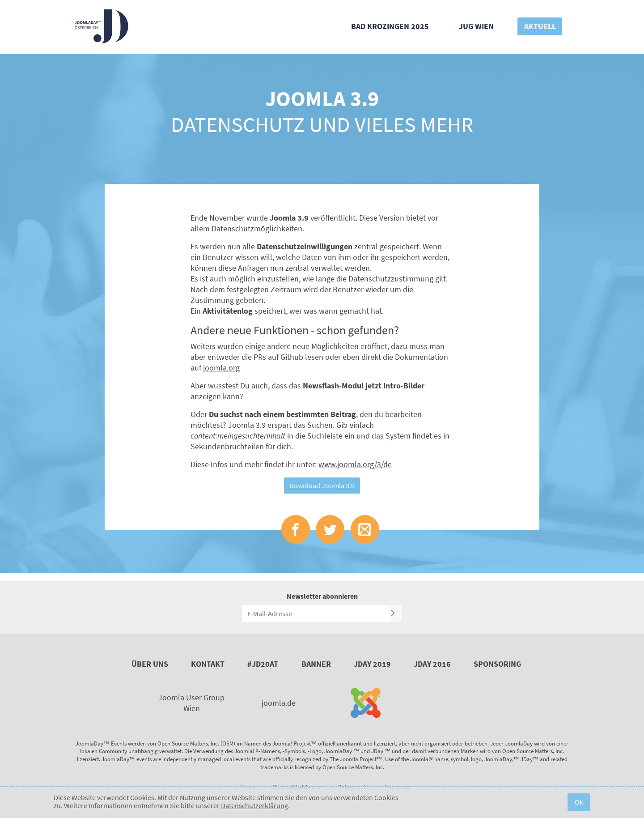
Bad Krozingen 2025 (390, 26)
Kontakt (208, 664)
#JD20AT (263, 664)
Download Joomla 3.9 (322, 486)
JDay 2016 (432, 664)
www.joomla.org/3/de (355, 464)
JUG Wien (476, 26)
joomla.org (221, 368)
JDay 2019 (372, 664)
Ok (579, 802)
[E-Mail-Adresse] (316, 613)
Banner (316, 664)
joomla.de (279, 703)
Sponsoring (497, 664)
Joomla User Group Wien (191, 703)
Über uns (150, 664)
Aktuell (540, 26)
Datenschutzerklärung (254, 805)
